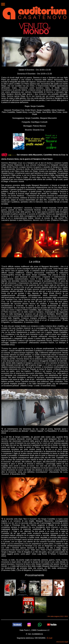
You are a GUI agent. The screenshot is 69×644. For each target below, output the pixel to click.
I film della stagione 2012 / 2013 (57, 616)
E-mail (50, 638)
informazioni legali (62, 642)
